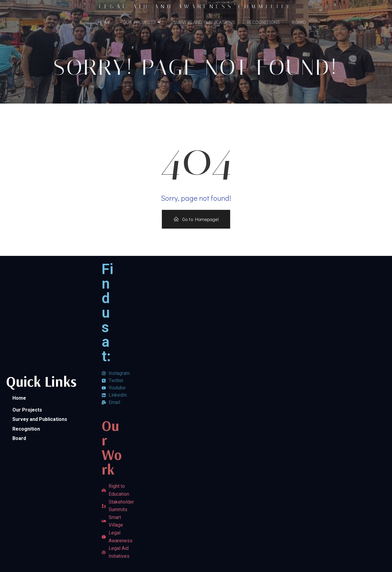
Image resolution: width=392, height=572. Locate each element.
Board (299, 22)
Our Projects (142, 22)
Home (104, 22)
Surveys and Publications (204, 22)
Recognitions (263, 22)
